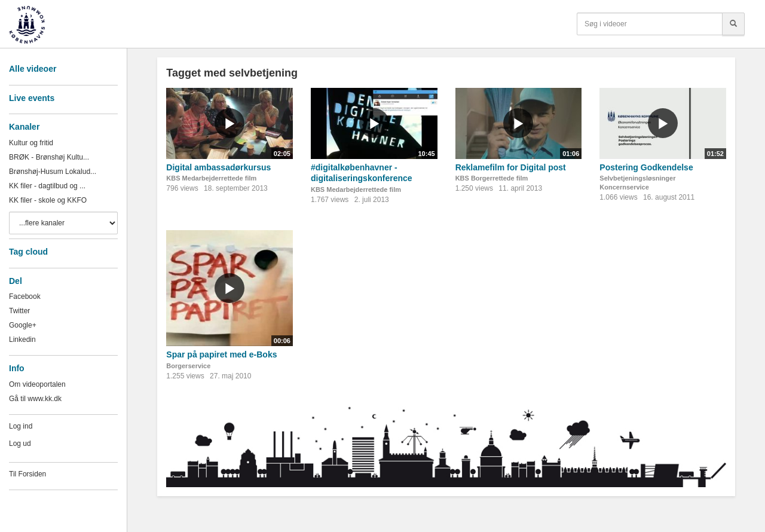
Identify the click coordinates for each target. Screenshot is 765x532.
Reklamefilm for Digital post (511, 167)
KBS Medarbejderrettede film (211, 178)
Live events (32, 98)
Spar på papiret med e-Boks (221, 354)
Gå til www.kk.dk (35, 399)
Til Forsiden (27, 474)
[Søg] (733, 24)
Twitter (19, 311)
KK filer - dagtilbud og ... (47, 186)
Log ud (20, 444)
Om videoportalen (37, 384)
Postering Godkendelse (646, 167)
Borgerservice (188, 366)
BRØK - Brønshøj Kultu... (49, 157)
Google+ (23, 325)
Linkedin (22, 340)
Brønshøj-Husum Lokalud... (53, 172)
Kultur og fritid (31, 143)
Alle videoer (33, 69)
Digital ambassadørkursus (218, 167)
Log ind (21, 426)
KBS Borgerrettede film (492, 178)
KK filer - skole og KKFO (48, 200)
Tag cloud (28, 252)
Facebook (25, 296)
